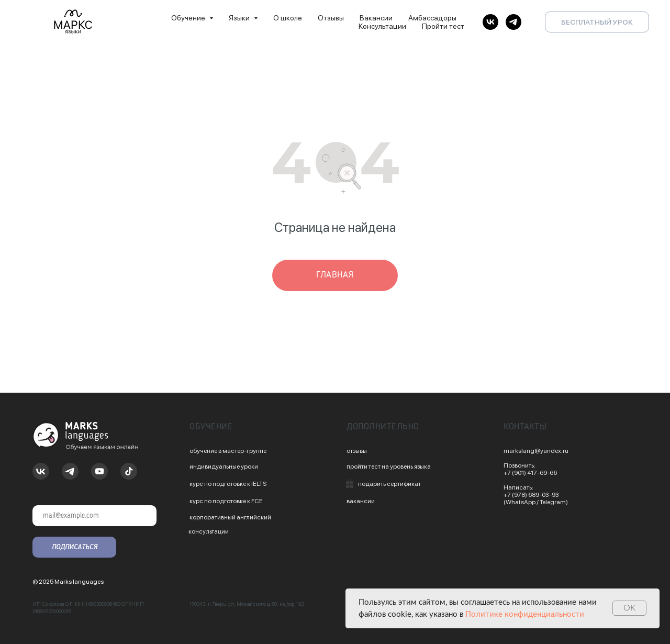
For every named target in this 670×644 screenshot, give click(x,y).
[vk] (490, 22)
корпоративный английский (230, 517)
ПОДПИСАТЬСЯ (75, 547)
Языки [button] (240, 18)
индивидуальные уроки (224, 467)
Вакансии (376, 18)
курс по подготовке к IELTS (228, 484)
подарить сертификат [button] (389, 484)
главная (335, 275)
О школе (288, 18)
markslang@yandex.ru (536, 451)
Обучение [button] (189, 18)
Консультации (382, 26)
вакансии (361, 501)
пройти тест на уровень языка (389, 467)
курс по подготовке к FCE (226, 501)
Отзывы (331, 18)
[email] (94, 516)
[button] (350, 484)
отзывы (357, 451)
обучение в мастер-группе (228, 451)
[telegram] (513, 22)
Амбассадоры (432, 18)
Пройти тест (443, 26)
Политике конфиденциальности (525, 614)
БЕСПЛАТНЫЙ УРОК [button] (597, 22)
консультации (209, 531)
